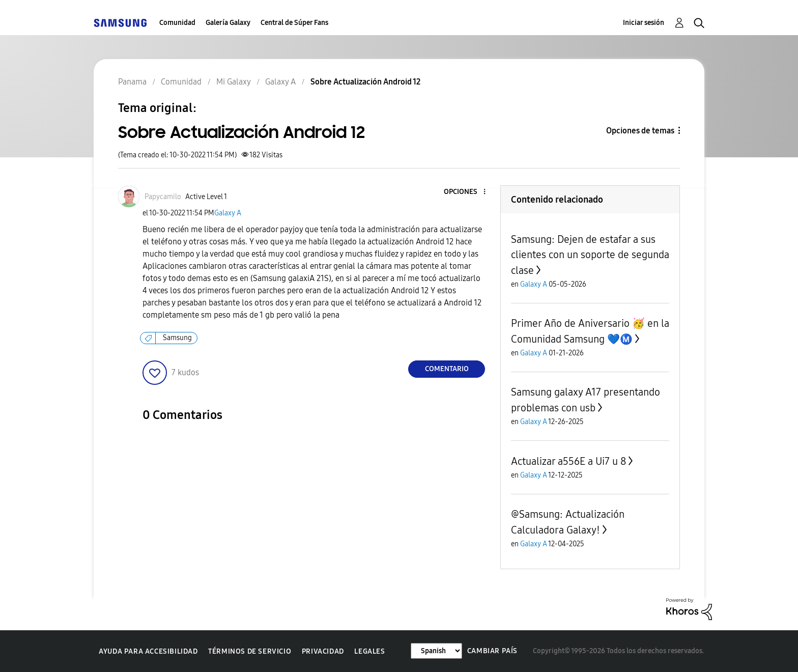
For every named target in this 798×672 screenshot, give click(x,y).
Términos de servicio (250, 651)
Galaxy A (228, 213)
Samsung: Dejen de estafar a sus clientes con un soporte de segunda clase (590, 255)
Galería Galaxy (228, 23)
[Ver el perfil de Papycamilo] (163, 197)
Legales (369, 651)
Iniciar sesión (644, 23)
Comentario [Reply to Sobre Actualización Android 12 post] (447, 369)
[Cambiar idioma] (436, 651)
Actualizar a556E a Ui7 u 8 (568, 461)
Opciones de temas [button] (640, 131)
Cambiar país (492, 651)
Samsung (177, 338)
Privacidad (323, 651)
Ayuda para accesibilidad (148, 651)
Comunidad (177, 23)
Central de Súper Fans (294, 23)
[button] (468, 192)
